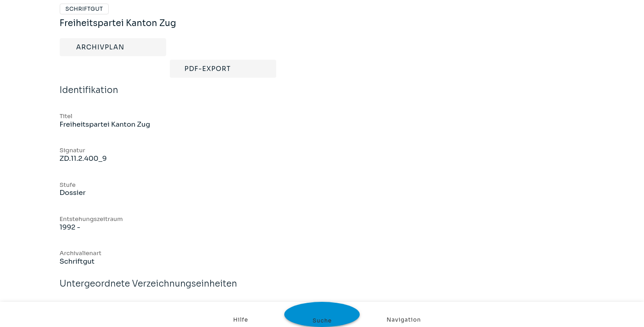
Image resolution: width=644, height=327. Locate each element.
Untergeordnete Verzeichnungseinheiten (149, 290)
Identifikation (89, 96)
